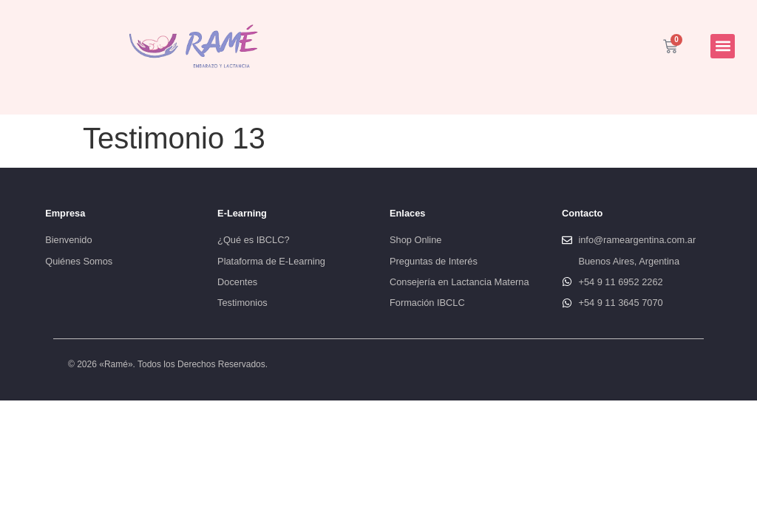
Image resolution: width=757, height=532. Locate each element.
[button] (723, 46)
